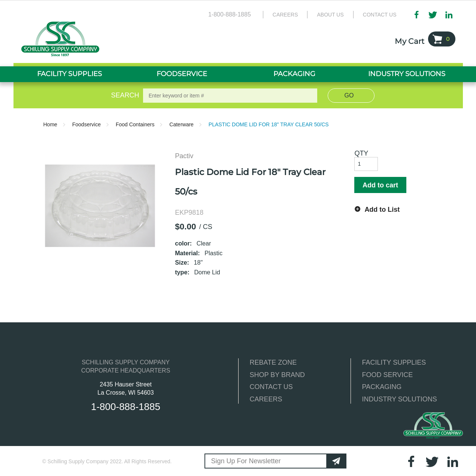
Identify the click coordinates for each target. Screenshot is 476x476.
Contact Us (380, 15)
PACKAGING (382, 387)
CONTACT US (271, 387)
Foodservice (87, 124)
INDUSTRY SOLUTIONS (400, 399)
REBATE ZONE (273, 362)
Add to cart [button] (380, 185)
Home (50, 124)
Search (124, 95)
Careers (285, 15)
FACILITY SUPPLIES (394, 362)
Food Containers (135, 124)
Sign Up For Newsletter (246, 461)
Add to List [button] (382, 210)
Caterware (181, 124)
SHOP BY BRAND (277, 375)
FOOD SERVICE (388, 375)
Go (349, 95)
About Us (330, 15)
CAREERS (266, 399)
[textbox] (230, 96)
